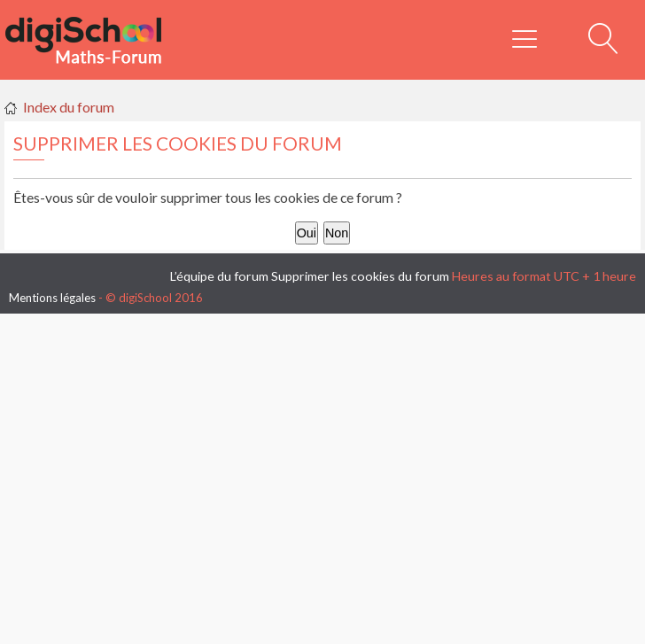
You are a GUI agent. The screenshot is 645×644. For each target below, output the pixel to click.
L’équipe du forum (219, 276)
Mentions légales (52, 298)
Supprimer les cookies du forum (360, 276)
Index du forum (69, 107)
